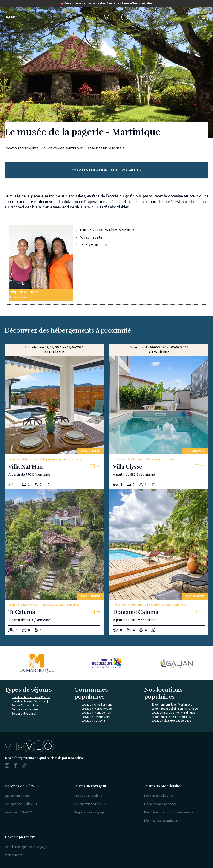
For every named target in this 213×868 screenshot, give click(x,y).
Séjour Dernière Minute (27, 705)
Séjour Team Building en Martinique (175, 709)
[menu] (203, 17)
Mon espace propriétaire (162, 821)
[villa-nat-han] (54, 417)
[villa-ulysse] (159, 417)
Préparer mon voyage (89, 812)
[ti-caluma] (54, 562)
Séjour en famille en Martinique (172, 705)
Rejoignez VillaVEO (18, 812)
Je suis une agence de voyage (26, 847)
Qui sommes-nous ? (19, 796)
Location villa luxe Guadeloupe (171, 721)
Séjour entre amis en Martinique (172, 717)
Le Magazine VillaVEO (90, 804)
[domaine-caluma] (159, 562)
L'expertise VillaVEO (159, 796)
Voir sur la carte (91, 237)
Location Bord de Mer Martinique (173, 713)
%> (32, 746)
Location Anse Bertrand (97, 705)
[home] (106, 17)
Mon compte (14, 855)
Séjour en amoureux (25, 709)
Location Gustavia (93, 721)
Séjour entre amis (23, 713)
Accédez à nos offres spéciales (131, 3)
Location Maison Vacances (29, 701)
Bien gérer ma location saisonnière (169, 812)
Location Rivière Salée (96, 717)
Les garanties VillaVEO (21, 804)
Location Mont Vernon (96, 713)
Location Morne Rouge (97, 709)
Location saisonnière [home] (21, 148)
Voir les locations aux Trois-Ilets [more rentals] (106, 170)
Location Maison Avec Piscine (31, 697)
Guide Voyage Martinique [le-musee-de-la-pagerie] (63, 148)
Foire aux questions (88, 796)
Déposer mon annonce (160, 804)
